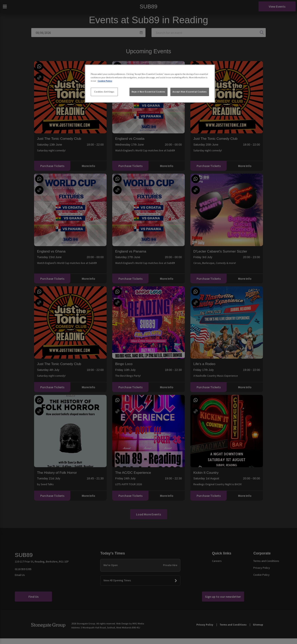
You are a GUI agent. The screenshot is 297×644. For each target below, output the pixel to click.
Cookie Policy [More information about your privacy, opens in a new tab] (105, 81)
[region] (150, 84)
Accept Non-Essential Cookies (190, 92)
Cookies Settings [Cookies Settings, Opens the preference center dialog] (104, 92)
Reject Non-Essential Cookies (148, 92)
